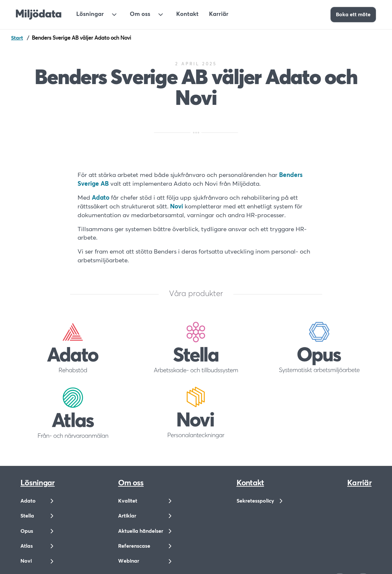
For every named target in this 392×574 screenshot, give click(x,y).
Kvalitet (128, 501)
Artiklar (127, 516)
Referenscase (134, 546)
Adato (28, 501)
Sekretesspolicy (255, 501)
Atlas (27, 546)
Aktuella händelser (141, 531)
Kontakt (187, 14)
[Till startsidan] (39, 15)
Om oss (140, 14)
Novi (26, 561)
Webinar (129, 561)
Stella (27, 516)
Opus (27, 531)
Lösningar (90, 14)
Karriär (219, 14)
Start (17, 38)
